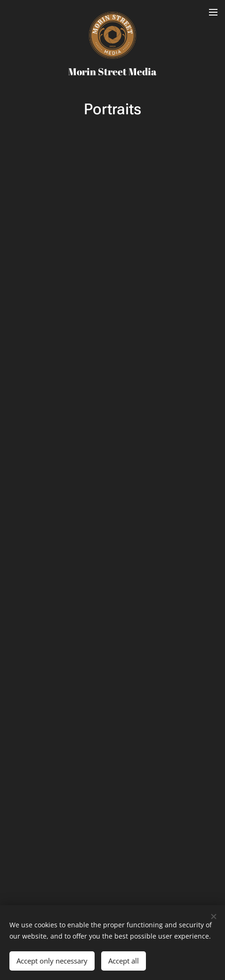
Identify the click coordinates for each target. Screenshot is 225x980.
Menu (213, 12)
